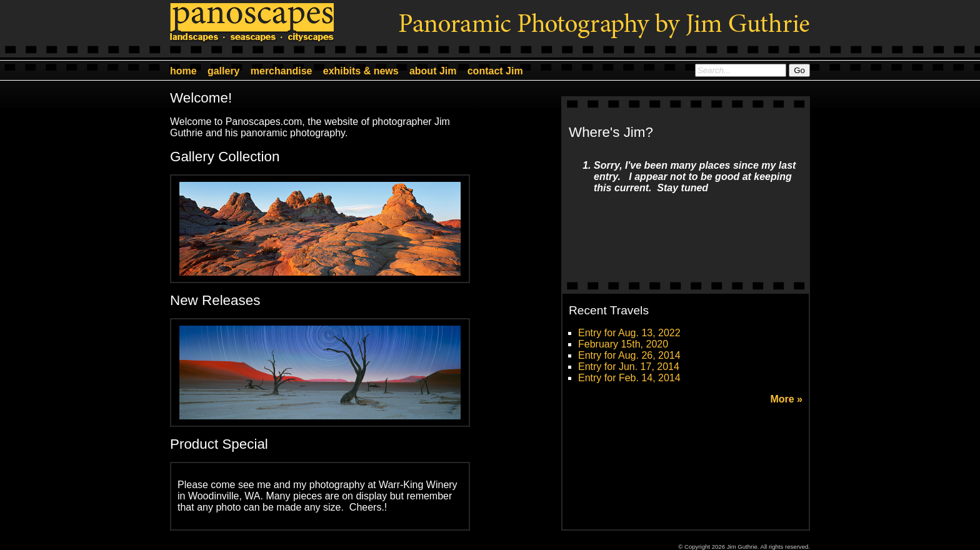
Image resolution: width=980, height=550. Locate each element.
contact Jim (495, 71)
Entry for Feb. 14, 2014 (629, 378)
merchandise (282, 71)
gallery (224, 71)
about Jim (433, 71)
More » (786, 399)
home (183, 71)
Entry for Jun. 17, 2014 (629, 367)
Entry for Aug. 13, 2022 (629, 333)
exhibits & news (361, 71)
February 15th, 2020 (623, 344)
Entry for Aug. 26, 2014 (629, 355)
